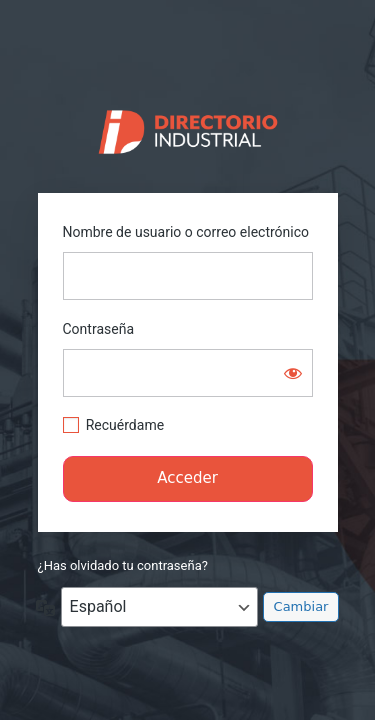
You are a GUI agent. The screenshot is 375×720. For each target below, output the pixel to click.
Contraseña (99, 329)
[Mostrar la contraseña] (293, 373)
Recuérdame (125, 425)
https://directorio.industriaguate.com (187, 127)
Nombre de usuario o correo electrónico (186, 232)
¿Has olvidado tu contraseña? (123, 565)
